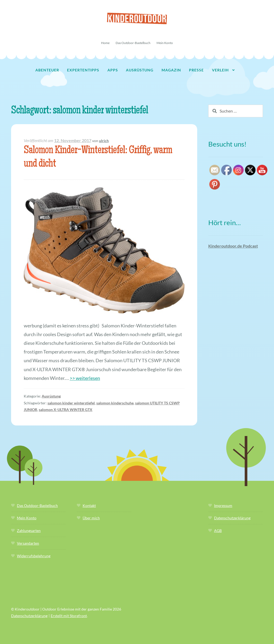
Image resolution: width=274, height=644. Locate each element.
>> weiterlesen (85, 378)
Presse (196, 70)
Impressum (223, 505)
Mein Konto (165, 43)
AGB (218, 531)
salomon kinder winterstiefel (71, 403)
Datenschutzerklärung (232, 518)
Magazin (171, 70)
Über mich (91, 518)
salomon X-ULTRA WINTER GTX (66, 410)
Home (105, 43)
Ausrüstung (140, 70)
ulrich (104, 141)
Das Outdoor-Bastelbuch (133, 43)
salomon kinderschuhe (115, 403)
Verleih (220, 70)
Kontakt (89, 505)
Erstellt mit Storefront (69, 616)
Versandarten (28, 543)
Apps (113, 70)
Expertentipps (83, 70)
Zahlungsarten (29, 531)
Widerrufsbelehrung (34, 556)
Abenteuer (47, 70)
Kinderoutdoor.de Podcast (233, 246)
